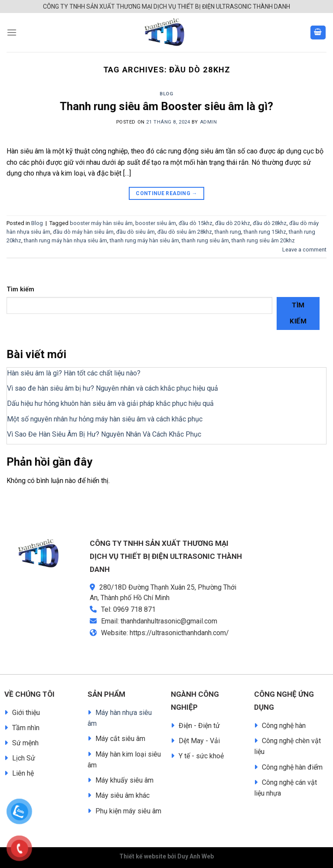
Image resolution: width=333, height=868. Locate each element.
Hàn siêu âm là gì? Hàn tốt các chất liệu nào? (74, 373)
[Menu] (12, 32)
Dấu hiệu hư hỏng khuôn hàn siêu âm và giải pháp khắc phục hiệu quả (110, 403)
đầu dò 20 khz (233, 223)
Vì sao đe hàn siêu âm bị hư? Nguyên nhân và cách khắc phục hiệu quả (113, 388)
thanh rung (228, 232)
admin (209, 122)
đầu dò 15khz (196, 223)
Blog (166, 94)
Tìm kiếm (20, 289)
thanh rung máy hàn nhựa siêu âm (65, 240)
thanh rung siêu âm (205, 240)
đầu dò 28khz (270, 223)
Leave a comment (304, 250)
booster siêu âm (156, 223)
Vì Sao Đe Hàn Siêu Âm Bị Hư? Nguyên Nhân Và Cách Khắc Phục (104, 434)
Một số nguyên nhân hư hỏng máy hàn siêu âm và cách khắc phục (105, 419)
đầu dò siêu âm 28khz (185, 232)
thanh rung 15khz (265, 232)
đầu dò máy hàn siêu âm (83, 232)
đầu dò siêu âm (135, 232)
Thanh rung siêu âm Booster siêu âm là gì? (166, 106)
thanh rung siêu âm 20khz (263, 240)
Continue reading (166, 194)
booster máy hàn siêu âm (101, 223)
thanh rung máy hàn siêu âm (144, 240)
